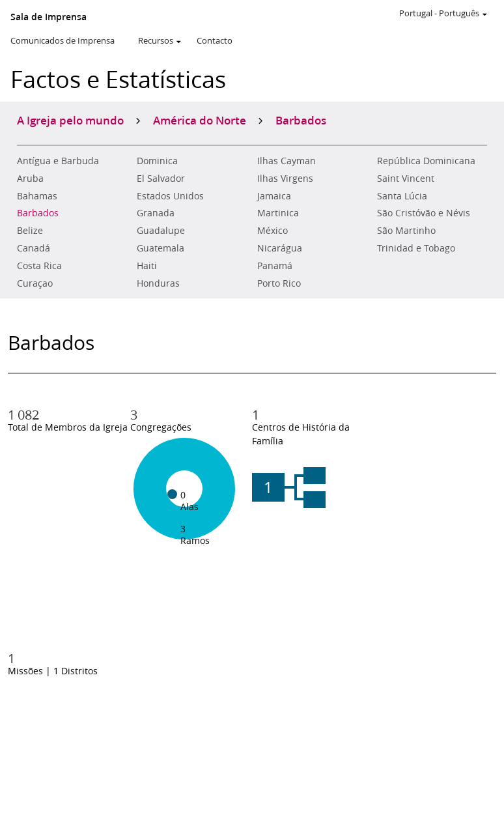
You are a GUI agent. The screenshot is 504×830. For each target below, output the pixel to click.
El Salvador (161, 179)
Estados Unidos (170, 196)
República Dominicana (426, 161)
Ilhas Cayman (287, 161)
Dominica (157, 161)
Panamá (275, 266)
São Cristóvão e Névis (424, 213)
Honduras (158, 283)
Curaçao (35, 283)
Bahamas (37, 196)
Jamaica (274, 196)
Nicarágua (280, 248)
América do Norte (200, 120)
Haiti (147, 266)
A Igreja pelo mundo (70, 120)
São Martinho (406, 231)
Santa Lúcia (402, 196)
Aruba (30, 179)
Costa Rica (39, 266)
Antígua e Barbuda (58, 161)
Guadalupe (161, 231)
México (273, 231)
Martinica (278, 213)
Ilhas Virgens (285, 179)
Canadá (34, 248)
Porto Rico (279, 283)
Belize (30, 231)
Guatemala (161, 248)
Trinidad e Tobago (416, 248)
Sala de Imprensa (49, 17)
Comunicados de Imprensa (63, 40)
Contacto (215, 40)
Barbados (38, 213)
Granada (156, 213)
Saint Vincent (406, 179)
